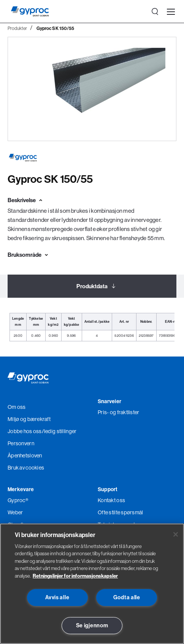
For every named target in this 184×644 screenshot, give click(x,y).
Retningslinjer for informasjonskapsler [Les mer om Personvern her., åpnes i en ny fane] (75, 576)
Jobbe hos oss (25, 431)
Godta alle (127, 597)
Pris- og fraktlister (119, 412)
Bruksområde (25, 255)
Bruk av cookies (26, 468)
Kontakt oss (111, 500)
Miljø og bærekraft (29, 419)
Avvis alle (57, 597)
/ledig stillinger (59, 431)
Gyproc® (18, 500)
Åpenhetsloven (25, 456)
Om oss (17, 407)
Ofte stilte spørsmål (121, 512)
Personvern (21, 443)
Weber (15, 512)
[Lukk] (176, 534)
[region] (92, 584)
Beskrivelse (22, 200)
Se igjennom (92, 625)
